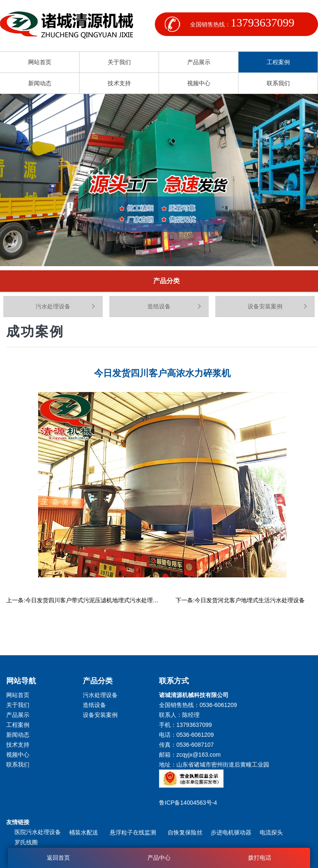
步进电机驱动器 (231, 832)
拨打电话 (260, 858)
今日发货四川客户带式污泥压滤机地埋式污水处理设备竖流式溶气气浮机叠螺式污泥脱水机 (141, 600)
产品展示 (199, 62)
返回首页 (58, 858)
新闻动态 (40, 83)
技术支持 (119, 83)
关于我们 (119, 62)
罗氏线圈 (26, 842)
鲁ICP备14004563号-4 (190, 803)
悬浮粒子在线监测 (135, 832)
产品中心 (159, 858)
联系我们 (278, 83)
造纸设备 (159, 306)
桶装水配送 (85, 832)
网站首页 (40, 62)
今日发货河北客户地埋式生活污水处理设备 (250, 600)
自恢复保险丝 (185, 832)
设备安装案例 (265, 306)
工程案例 (278, 62)
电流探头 (271, 832)
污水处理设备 (53, 306)
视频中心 (199, 83)
